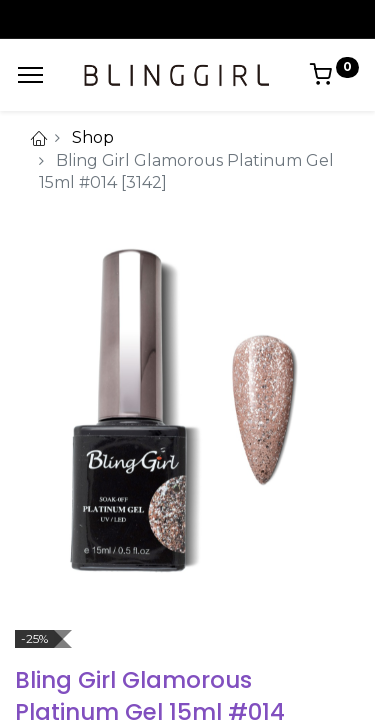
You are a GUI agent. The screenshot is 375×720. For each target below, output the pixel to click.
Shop (93, 137)
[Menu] (30, 75)
